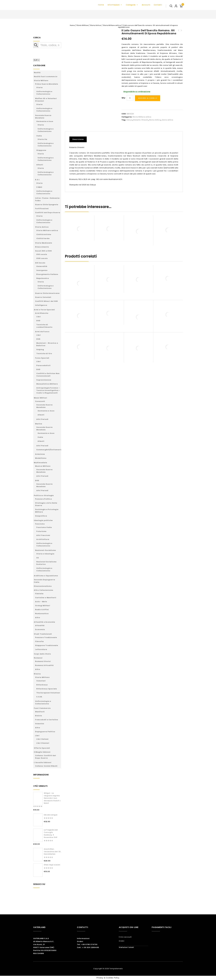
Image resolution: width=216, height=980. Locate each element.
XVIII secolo (42, 258)
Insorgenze (42, 270)
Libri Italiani (42, 739)
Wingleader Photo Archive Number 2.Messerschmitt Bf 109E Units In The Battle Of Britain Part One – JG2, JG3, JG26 (181, 38)
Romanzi (38, 658)
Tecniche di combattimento (44, 326)
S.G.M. (39, 697)
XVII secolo (42, 254)
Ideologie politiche (43, 520)
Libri (39, 317)
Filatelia (39, 594)
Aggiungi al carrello (148, 98)
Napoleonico (43, 278)
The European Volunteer (48, 693)
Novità (37, 73)
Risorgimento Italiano (47, 274)
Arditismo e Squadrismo (46, 576)
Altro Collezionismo (44, 590)
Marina (39, 424)
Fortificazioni (42, 209)
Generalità (42, 266)
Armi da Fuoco (42, 332)
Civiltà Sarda (43, 238)
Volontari (41, 681)
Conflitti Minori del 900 (46, 301)
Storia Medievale (44, 243)
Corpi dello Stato (42, 654)
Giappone (41, 150)
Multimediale (40, 463)
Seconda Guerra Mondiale (43, 117)
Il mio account (125, 937)
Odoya (129, 120)
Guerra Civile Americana (47, 293)
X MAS (39, 187)
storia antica (167, 120)
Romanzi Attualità (44, 665)
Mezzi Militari (40, 398)
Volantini (40, 724)
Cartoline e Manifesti (46, 598)
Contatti (158, 5)
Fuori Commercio (42, 708)
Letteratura (41, 649)
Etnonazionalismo (43, 586)
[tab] (79, 139)
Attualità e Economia (44, 622)
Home (101, 5)
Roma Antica (155, 120)
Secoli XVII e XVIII (43, 251)
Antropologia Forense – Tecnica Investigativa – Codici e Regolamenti (48, 390)
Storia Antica (96, 25)
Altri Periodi (42, 419)
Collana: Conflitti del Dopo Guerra (46, 757)
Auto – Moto (41, 602)
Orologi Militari (43, 606)
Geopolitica (41, 516)
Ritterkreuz (42, 685)
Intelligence (41, 305)
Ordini (80, 941)
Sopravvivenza (44, 380)
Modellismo (41, 458)
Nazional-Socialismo (46, 550)
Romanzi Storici (43, 661)
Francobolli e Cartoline (47, 720)
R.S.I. (38, 180)
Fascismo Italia (44, 527)
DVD (38, 321)
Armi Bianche (42, 313)
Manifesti (40, 712)
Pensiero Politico (44, 499)
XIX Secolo (40, 263)
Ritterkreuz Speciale (47, 689)
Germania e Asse (45, 121)
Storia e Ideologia (45, 554)
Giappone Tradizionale (47, 645)
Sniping (40, 350)
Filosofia (39, 641)
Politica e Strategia (44, 495)
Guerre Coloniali (43, 297)
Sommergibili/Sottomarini (49, 450)
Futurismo (41, 531)
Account (146, 5)
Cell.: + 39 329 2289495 (88, 947)
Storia (39, 87)
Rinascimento (42, 247)
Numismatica (42, 614)
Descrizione (78, 139)
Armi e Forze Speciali (44, 310)
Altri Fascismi (43, 535)
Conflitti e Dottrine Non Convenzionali (48, 375)
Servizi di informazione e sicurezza (179, 33)
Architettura (43, 539)
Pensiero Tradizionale (46, 637)
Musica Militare (43, 466)
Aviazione (40, 454)
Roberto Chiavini (141, 120)
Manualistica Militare (47, 384)
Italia (39, 136)
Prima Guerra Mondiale (47, 84)
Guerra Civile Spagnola (47, 205)
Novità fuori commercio (46, 77)
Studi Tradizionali (43, 634)
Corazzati (40, 401)
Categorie (132, 5)
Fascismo (40, 524)
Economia (40, 629)
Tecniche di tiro (44, 354)
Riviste (37, 674)
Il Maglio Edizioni (42, 752)
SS (38, 558)
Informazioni (115, 5)
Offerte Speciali (42, 748)
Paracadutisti (43, 365)
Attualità (40, 625)
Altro (38, 618)
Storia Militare (82, 25)
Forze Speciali (42, 358)
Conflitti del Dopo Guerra (48, 213)
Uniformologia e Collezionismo (44, 93)
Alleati (40, 165)
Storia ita (42, 139)
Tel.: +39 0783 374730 (87, 944)
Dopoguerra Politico (45, 732)
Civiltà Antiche (44, 234)
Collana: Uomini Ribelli (46, 766)
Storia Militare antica (112, 25)
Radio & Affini (42, 610)
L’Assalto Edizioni (43, 762)
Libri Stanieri (43, 743)
